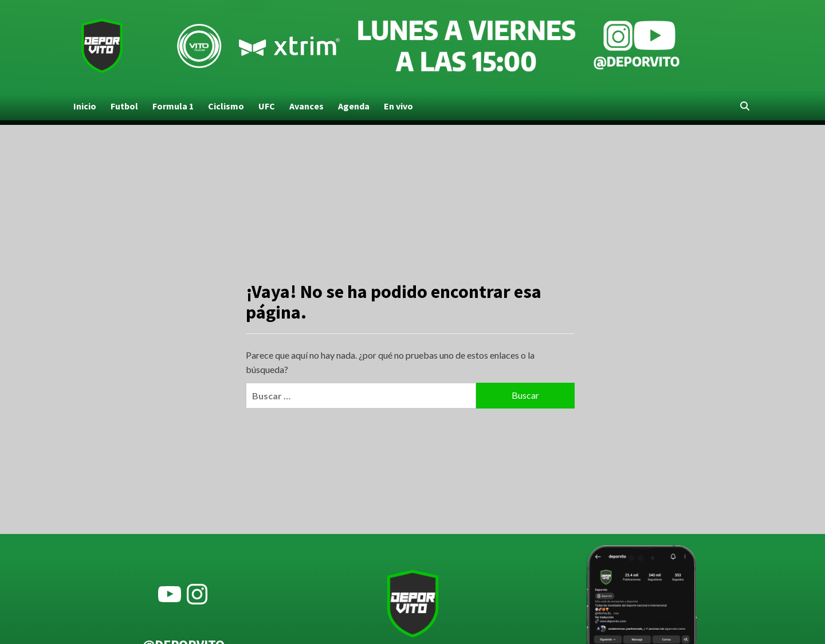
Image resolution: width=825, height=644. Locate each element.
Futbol (124, 106)
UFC (267, 106)
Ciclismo (226, 106)
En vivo (398, 106)
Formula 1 (173, 106)
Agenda (354, 106)
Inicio (85, 106)
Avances (307, 106)
